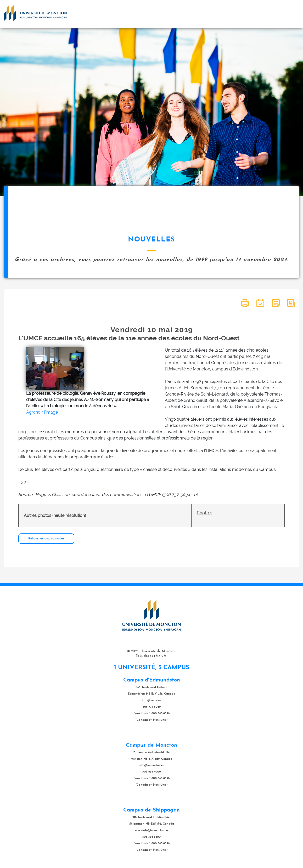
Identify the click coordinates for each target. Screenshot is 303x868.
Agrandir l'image (42, 412)
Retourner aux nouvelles (46, 539)
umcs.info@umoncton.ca (151, 830)
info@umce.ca (151, 700)
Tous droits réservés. (152, 656)
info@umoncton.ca (151, 766)
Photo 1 (204, 513)
